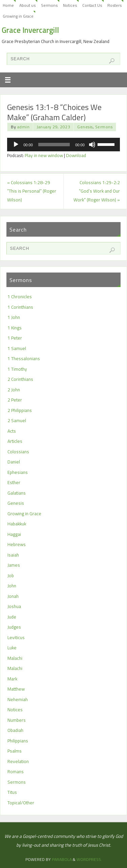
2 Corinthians (20, 379)
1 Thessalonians (24, 359)
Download (76, 155)
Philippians (18, 741)
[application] (63, 145)
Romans (16, 772)
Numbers (17, 720)
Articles (15, 441)
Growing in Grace (18, 16)
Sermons (49, 5)
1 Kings (15, 328)
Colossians (18, 452)
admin (24, 127)
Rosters (114, 5)
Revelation (18, 761)
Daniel (14, 462)
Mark (12, 679)
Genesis (85, 127)
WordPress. (89, 859)
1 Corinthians (20, 307)
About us (27, 5)
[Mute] (92, 145)
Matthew (16, 689)
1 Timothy (17, 369)
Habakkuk (17, 524)
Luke (12, 648)
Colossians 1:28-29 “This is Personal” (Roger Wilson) (32, 191)
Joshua (14, 606)
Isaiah (13, 555)
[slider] (54, 145)
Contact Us (92, 5)
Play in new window (44, 155)
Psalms (15, 751)
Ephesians (18, 472)
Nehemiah (18, 699)
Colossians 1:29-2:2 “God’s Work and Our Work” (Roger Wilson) (97, 191)
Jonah (13, 596)
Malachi (15, 658)
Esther (14, 482)
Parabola (62, 859)
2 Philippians (20, 410)
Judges (14, 627)
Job (11, 576)
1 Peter (15, 338)
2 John (14, 390)
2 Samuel (17, 420)
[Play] (16, 145)
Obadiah (15, 730)
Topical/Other (21, 803)
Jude (12, 617)
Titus (12, 792)
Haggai (14, 534)
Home (8, 5)
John (12, 586)
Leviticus (16, 637)
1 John (14, 317)
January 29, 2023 (53, 127)
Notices (70, 5)
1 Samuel (17, 348)
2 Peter (15, 400)
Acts (12, 431)
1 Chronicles (20, 297)
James (14, 565)
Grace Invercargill (30, 30)
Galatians (17, 493)
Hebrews (17, 544)
